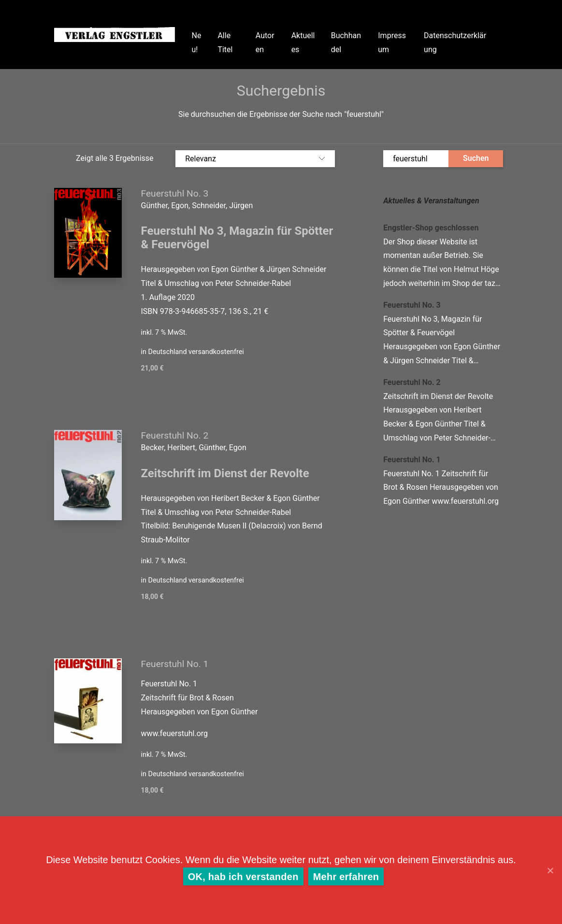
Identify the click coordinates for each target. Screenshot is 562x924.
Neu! (197, 43)
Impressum (392, 43)
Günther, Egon (223, 448)
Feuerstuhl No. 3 (175, 193)
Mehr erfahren (346, 877)
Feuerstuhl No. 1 (175, 664)
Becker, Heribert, (170, 448)
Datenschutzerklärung (455, 43)
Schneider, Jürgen (222, 206)
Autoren (265, 43)
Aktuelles (303, 43)
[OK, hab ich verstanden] (550, 870)
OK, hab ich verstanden (243, 877)
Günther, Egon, (167, 206)
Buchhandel (346, 43)
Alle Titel (225, 43)
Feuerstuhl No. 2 (175, 435)
